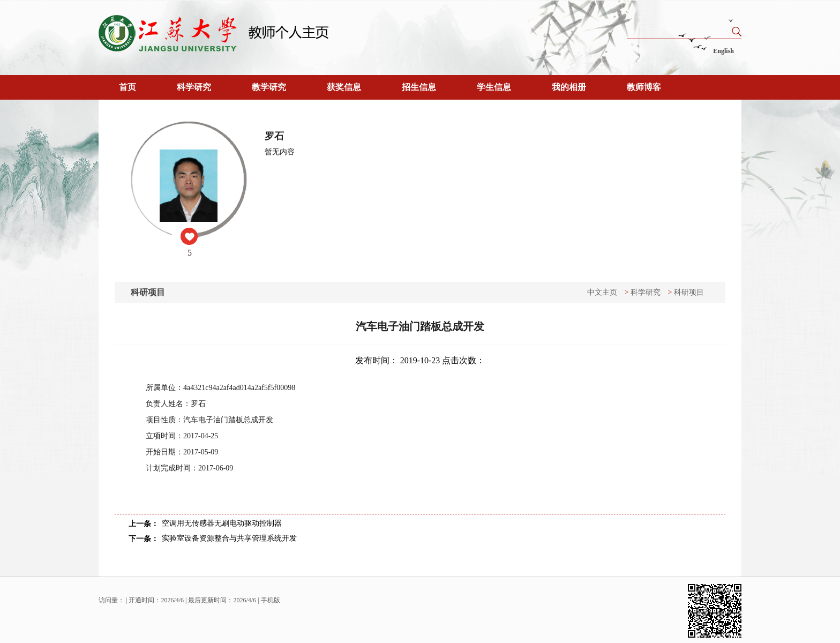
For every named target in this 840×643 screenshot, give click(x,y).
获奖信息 (344, 87)
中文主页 (602, 292)
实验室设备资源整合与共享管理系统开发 (229, 538)
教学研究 (269, 87)
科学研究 (194, 87)
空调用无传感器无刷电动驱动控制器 (222, 523)
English (723, 51)
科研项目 (689, 292)
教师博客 (644, 87)
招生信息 (419, 87)
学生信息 (494, 87)
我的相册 (569, 87)
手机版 (271, 600)
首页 (127, 87)
